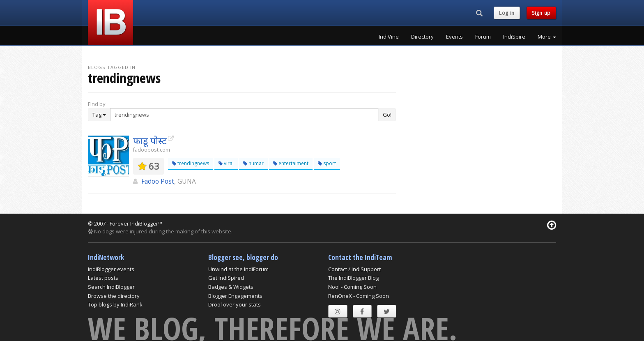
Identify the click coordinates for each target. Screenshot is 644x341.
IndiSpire (514, 37)
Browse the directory (114, 296)
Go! (387, 115)
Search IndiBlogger (111, 287)
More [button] (547, 37)
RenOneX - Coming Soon (359, 296)
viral (226, 163)
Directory (422, 37)
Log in (507, 13)
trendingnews (191, 163)
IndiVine (389, 37)
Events (454, 37)
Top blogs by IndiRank (115, 304)
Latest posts (103, 278)
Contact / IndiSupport (354, 269)
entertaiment (291, 163)
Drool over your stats (235, 304)
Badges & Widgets (231, 287)
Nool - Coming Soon (352, 287)
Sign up (541, 13)
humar (253, 163)
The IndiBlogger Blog (353, 278)
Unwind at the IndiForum (238, 269)
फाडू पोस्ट (150, 141)
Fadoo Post (158, 181)
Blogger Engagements (235, 296)
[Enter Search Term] (244, 115)
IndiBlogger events (111, 269)
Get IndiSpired (226, 278)
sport (327, 163)
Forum (483, 37)
